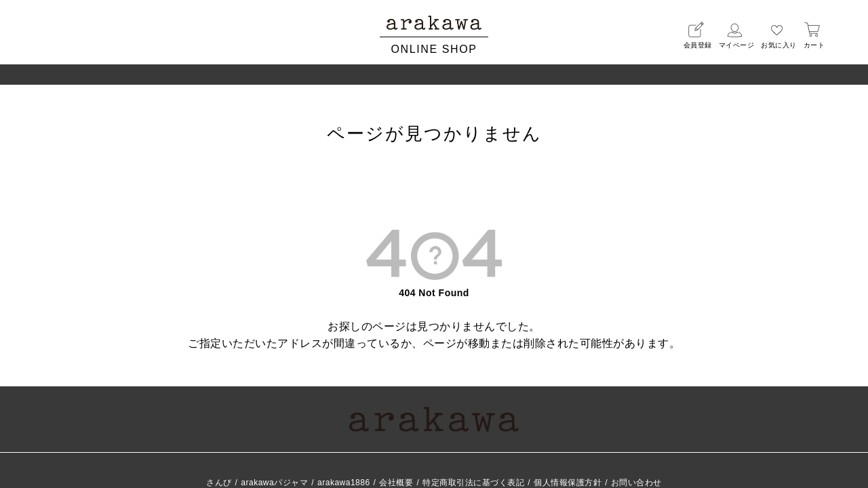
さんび (219, 483)
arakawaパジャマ (274, 483)
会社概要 (396, 483)
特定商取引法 (473, 483)
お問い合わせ (636, 483)
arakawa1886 (344, 483)
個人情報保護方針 (568, 483)
